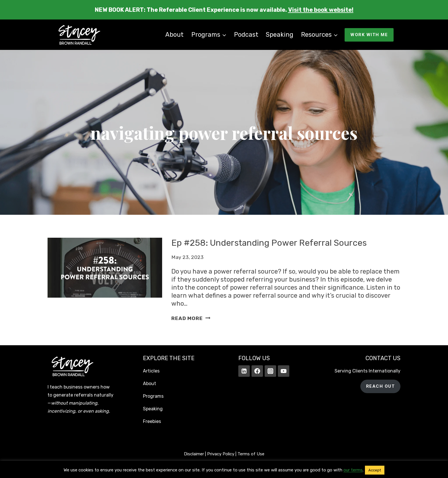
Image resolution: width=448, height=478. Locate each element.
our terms (353, 470)
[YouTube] (284, 371)
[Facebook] (257, 371)
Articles (151, 371)
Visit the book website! (321, 10)
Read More (191, 318)
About (174, 35)
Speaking (280, 35)
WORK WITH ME (369, 35)
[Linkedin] (244, 371)
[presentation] (105, 280)
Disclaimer (194, 454)
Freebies (152, 421)
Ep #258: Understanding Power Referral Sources (270, 243)
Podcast (246, 35)
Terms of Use (251, 454)
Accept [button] (375, 470)
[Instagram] (270, 371)
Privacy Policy (221, 454)
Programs (153, 396)
